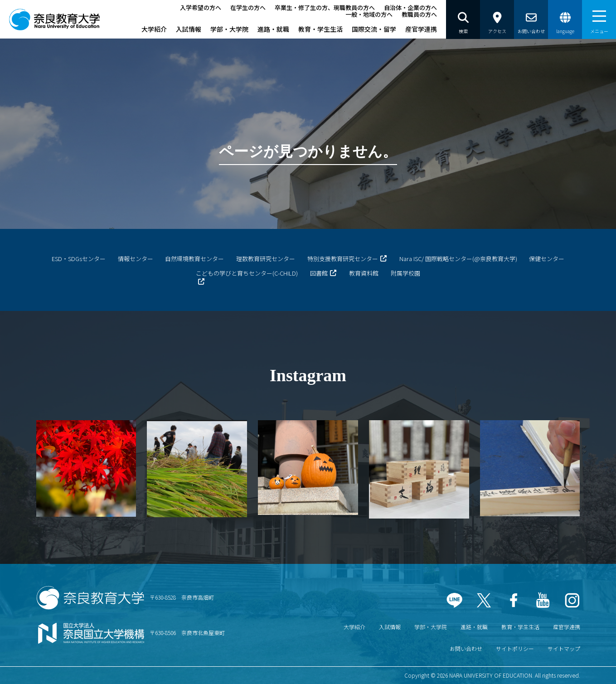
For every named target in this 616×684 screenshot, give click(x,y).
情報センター (136, 259)
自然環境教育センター (194, 259)
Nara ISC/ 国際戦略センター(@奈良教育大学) (458, 259)
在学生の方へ (248, 7)
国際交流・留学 (374, 29)
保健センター (547, 259)
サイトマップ (564, 648)
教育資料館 (364, 273)
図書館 (319, 273)
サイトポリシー (515, 648)
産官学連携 (421, 29)
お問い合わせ (466, 648)
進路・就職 (273, 29)
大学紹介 (154, 29)
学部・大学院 (229, 29)
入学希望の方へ (201, 7)
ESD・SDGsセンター (79, 259)
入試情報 (189, 29)
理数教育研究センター (266, 259)
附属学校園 (405, 273)
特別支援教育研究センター (343, 259)
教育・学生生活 (320, 29)
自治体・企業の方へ (410, 7)
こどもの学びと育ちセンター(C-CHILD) (247, 273)
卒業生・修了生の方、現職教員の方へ (325, 7)
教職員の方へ (419, 14)
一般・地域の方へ (369, 14)
